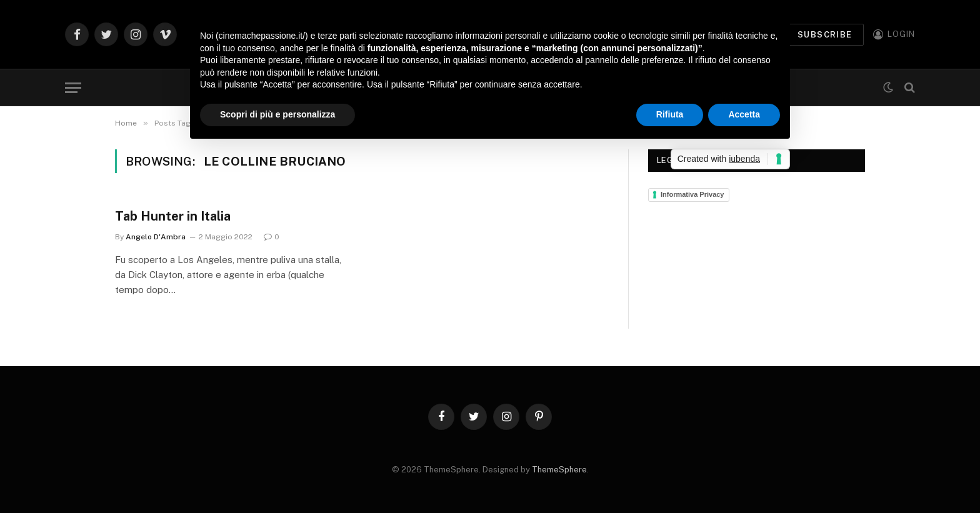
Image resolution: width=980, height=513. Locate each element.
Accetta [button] (744, 114)
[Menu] (73, 88)
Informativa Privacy (692, 194)
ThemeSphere (559, 470)
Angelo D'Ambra (156, 237)
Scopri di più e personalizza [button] (277, 114)
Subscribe (825, 35)
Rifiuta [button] (670, 114)
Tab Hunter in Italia (173, 216)
